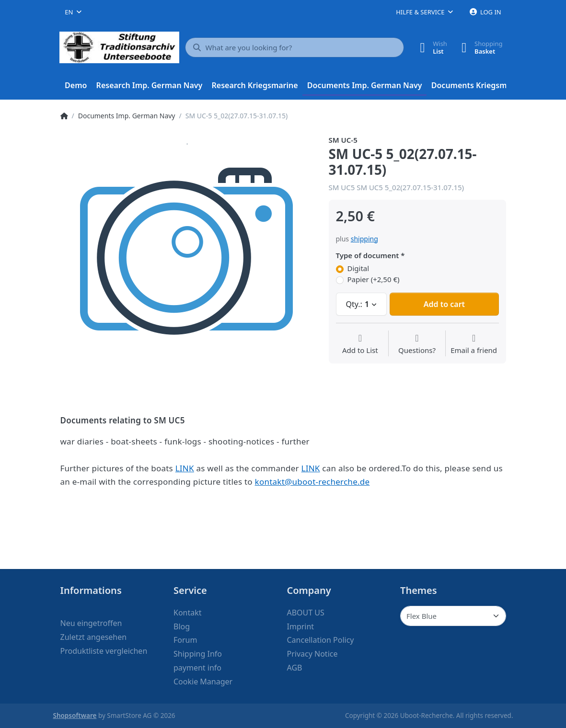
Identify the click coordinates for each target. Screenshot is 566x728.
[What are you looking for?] (295, 47)
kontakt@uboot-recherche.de (312, 482)
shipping (364, 239)
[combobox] (73, 12)
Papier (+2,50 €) (374, 279)
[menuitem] (76, 86)
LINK (185, 468)
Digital (358, 268)
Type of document (368, 256)
